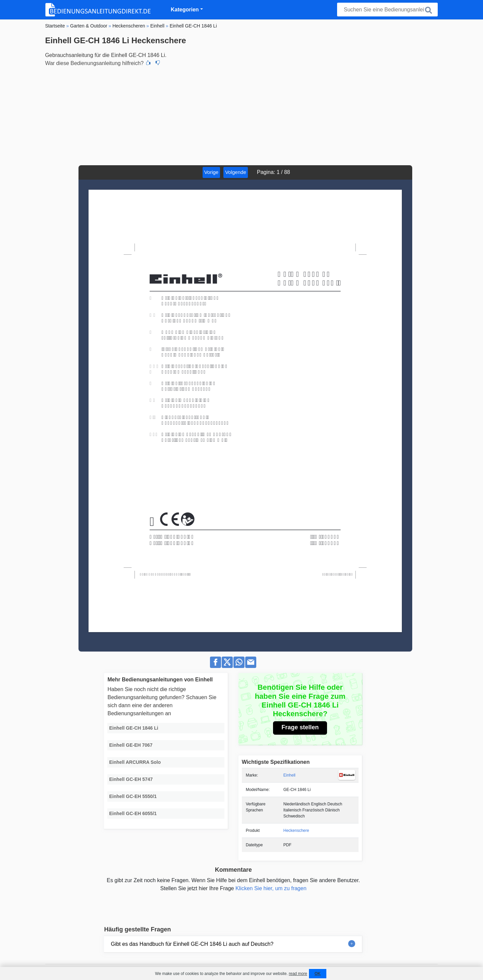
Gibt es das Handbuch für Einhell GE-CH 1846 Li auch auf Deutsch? (192, 944)
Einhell (289, 775)
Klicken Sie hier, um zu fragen (271, 888)
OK (318, 974)
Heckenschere (296, 831)
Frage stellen (300, 727)
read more (298, 974)
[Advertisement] (241, 115)
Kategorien (185, 10)
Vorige (211, 172)
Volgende (236, 172)
